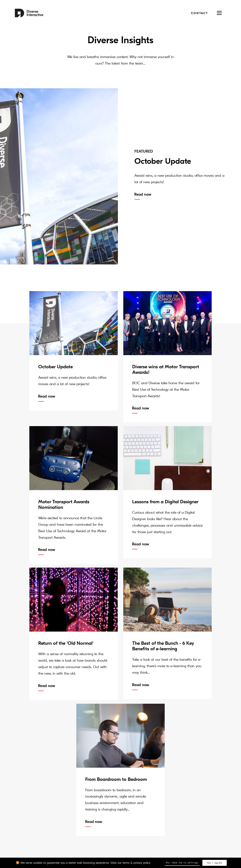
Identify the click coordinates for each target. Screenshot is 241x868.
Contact (200, 13)
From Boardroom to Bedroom (116, 779)
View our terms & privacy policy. (131, 863)
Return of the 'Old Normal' (66, 643)
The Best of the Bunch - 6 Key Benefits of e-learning (163, 646)
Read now (143, 194)
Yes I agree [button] (215, 863)
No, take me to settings (182, 863)
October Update (56, 367)
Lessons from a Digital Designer (165, 502)
